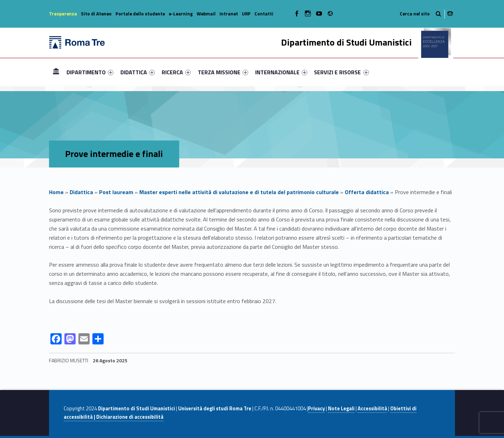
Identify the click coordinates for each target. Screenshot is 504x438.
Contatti (264, 14)
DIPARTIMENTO (90, 72)
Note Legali (341, 409)
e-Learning (181, 14)
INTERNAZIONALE (281, 72)
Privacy (316, 409)
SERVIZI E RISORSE (341, 72)
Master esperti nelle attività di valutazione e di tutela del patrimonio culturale (239, 192)
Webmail (206, 14)
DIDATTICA (138, 72)
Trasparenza (63, 14)
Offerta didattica (367, 192)
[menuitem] (56, 72)
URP (246, 14)
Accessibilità (372, 409)
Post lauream (116, 192)
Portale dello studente (140, 14)
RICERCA (176, 72)
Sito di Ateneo (96, 14)
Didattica (81, 192)
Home (56, 72)
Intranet (229, 14)
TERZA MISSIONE (223, 72)
